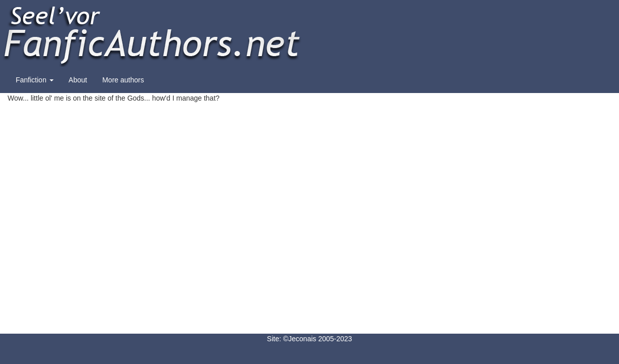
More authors (123, 80)
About (78, 80)
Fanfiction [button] (35, 80)
